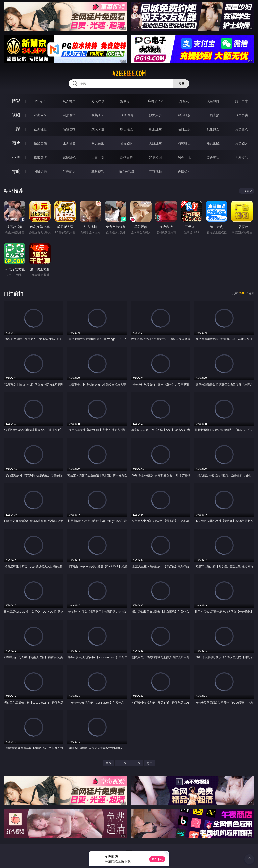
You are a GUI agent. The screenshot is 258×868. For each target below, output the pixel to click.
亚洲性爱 (40, 129)
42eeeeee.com (129, 73)
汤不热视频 (127, 172)
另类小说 (184, 157)
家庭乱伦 (69, 157)
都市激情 (40, 157)
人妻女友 (98, 157)
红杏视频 (155, 172)
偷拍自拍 (69, 129)
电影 (16, 129)
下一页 (136, 763)
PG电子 (40, 101)
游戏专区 (127, 101)
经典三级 (184, 129)
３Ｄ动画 (127, 115)
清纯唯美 (184, 143)
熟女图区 (213, 143)
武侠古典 (127, 157)
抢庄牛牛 (242, 101)
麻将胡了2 (155, 101)
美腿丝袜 (155, 143)
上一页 (122, 763)
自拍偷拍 (69, 115)
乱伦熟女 (213, 129)
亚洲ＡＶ (40, 115)
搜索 (181, 84)
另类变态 (242, 129)
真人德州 (69, 101)
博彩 (16, 101)
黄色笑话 (213, 157)
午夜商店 (69, 172)
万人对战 (98, 101)
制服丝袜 (155, 129)
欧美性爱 (127, 129)
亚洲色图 (69, 143)
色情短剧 (184, 172)
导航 (16, 171)
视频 (16, 115)
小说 (16, 157)
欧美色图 (98, 143)
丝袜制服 (184, 115)
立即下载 (157, 859)
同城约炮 (40, 172)
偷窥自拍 (40, 143)
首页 (108, 763)
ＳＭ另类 (242, 115)
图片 (16, 143)
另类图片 (242, 143)
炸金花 (184, 101)
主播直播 (213, 115)
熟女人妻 (155, 115)
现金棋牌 (213, 101)
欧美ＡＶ (98, 115)
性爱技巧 (242, 157)
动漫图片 (127, 143)
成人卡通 (98, 129)
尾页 (150, 763)
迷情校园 (155, 157)
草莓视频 (98, 172)
